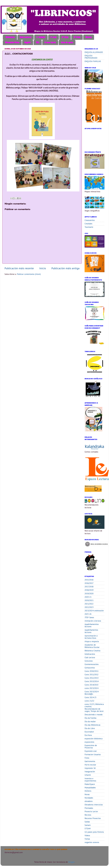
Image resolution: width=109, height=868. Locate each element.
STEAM (88, 829)
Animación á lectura (93, 621)
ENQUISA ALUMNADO (94, 52)
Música (89, 37)
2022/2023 (89, 607)
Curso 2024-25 (90, 697)
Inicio (43, 268)
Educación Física (12, 42)
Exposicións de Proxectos (91, 747)
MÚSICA (88, 791)
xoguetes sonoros (92, 842)
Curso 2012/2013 (92, 678)
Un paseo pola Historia (94, 832)
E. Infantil (41, 37)
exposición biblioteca (94, 739)
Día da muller (90, 721)
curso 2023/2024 (91, 688)
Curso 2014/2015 (92, 685)
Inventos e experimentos (90, 780)
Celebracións (90, 654)
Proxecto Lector (91, 811)
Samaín (88, 825)
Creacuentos (90, 220)
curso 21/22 (89, 701)
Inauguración (90, 772)
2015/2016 (89, 580)
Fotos (87, 758)
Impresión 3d (90, 768)
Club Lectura (25, 37)
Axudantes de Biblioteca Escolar (92, 646)
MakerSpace (90, 784)
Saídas (87, 822)
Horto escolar (90, 765)
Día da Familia (90, 718)
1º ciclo (53, 37)
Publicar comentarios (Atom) (29, 274)
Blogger (72, 862)
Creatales (88, 224)
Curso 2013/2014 (92, 681)
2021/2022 (89, 604)
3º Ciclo (77, 37)
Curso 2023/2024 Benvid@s (92, 693)
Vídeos (87, 835)
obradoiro (89, 801)
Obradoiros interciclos (94, 805)
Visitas (87, 839)
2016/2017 (89, 583)
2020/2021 (89, 600)
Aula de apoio (67, 42)
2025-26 (88, 614)
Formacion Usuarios (93, 754)
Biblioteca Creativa (92, 651)
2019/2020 (89, 594)
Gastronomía (90, 761)
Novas (87, 794)
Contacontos (90, 668)
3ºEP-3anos (89, 617)
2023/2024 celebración (94, 611)
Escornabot (89, 732)
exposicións (89, 742)
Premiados (89, 808)
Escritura (88, 735)
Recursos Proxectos (93, 818)
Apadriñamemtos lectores (92, 625)
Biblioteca (10, 37)
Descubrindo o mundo (94, 715)
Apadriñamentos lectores (91, 631)
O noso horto (50, 42)
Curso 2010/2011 (92, 671)
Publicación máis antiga (65, 268)
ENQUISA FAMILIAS (93, 61)
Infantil (88, 775)
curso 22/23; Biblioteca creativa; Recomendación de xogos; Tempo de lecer (94, 708)
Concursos (89, 661)
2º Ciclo (65, 37)
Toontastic (89, 227)
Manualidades (90, 788)
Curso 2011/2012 (92, 675)
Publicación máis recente (19, 268)
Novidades (89, 798)
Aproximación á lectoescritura (91, 637)
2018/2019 (89, 590)
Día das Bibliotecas (92, 725)
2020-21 (88, 597)
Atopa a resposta (92, 641)
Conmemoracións (92, 664)
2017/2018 (89, 587)
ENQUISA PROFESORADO (91, 57)
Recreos (88, 815)
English (28, 42)
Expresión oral (91, 751)
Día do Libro (90, 728)
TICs (38, 42)
